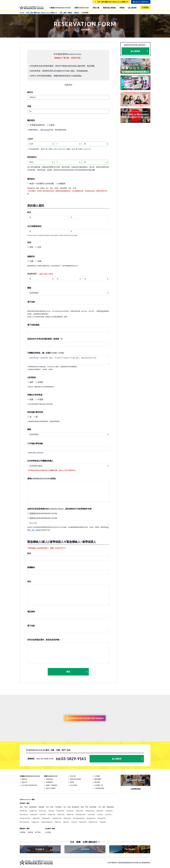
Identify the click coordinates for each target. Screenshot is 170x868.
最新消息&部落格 (109, 8)
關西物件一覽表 (25, 829)
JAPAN (85, 849)
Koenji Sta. (43, 814)
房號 (30, 106)
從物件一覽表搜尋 (51, 785)
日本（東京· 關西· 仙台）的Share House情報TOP (42, 13)
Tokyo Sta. (66, 822)
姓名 (30, 212)
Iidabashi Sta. (80, 811)
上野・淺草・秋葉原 (66, 13)
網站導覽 (97, 782)
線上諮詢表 (132, 8)
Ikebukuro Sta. (90, 811)
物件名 (31, 92)
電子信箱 (32, 302)
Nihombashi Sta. (81, 814)
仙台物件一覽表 (50, 829)
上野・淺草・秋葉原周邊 (106, 807)
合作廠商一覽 (99, 785)
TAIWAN (130, 849)
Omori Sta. (108, 814)
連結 (102, 311)
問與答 (122, 8)
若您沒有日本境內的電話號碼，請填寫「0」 (46, 339)
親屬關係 (32, 567)
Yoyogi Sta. (103, 822)
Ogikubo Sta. (36, 818)
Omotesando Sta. (25, 818)
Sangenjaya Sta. (57, 818)
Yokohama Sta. (93, 822)
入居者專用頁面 (99, 788)
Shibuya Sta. (67, 818)
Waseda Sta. (83, 822)
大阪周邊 (30, 832)
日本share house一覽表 (27, 799)
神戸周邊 (38, 832)
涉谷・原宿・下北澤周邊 (54, 807)
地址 (30, 581)
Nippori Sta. (70, 814)
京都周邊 (23, 832)
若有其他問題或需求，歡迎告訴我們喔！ (44, 640)
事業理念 (24, 779)
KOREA (40, 849)
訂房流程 (145, 7)
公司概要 (97, 776)
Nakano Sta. (61, 814)
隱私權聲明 (98, 779)
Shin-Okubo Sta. (25, 822)
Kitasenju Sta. (24, 814)
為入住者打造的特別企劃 (29, 785)
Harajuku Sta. (60, 811)
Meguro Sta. (52, 814)
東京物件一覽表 (25, 803)
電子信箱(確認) (34, 325)
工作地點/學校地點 (36, 443)
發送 (77, 672)
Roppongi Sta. (46, 818)
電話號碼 (32, 612)
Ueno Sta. (74, 822)
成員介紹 (24, 782)
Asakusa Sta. (43, 811)
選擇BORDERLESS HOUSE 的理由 (42, 478)
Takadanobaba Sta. (47, 822)
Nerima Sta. (91, 814)
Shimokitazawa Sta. (79, 818)
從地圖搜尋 (49, 782)
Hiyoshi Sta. (70, 811)
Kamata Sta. (109, 811)
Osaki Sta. (100, 814)
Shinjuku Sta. (102, 818)
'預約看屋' (47, 130)
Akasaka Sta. (24, 811)
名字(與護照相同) (35, 226)
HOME (23, 13)
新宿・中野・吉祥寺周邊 (89, 807)
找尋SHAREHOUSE (82, 8)
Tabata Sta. (58, 822)
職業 (30, 429)
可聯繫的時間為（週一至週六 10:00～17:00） (47, 353)
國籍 (30, 288)
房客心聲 (96, 8)
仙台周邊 (48, 832)
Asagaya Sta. (33, 811)
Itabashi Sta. (100, 811)
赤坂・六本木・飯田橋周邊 (28, 807)
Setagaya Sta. (35, 822)
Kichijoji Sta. (34, 814)
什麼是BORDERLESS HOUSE (60, 8)
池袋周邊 (41, 807)
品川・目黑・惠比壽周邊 (71, 807)
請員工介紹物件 (51, 788)
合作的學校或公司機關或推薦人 (40, 461)
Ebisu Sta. (51, 811)
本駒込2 (77, 13)
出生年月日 (40, 274)
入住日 (31, 139)
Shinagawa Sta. (91, 818)
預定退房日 (32, 157)
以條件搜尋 (49, 779)
